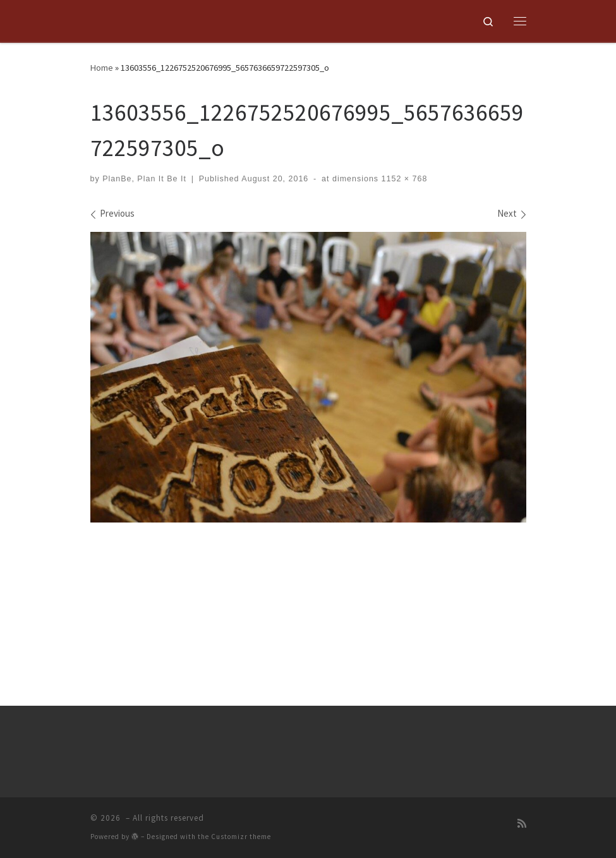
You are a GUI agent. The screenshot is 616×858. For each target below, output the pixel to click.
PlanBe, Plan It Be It (144, 179)
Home (102, 68)
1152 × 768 (403, 179)
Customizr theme (241, 840)
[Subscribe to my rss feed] (522, 826)
